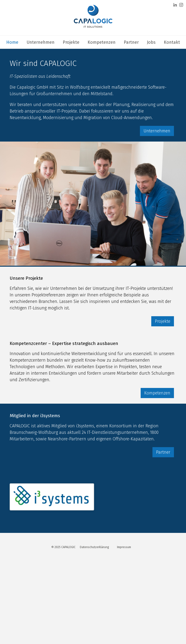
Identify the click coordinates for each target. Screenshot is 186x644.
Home (12, 42)
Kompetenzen (102, 42)
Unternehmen (41, 42)
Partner (131, 42)
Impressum (124, 547)
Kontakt (172, 42)
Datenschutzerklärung (94, 547)
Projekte (71, 42)
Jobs (151, 42)
